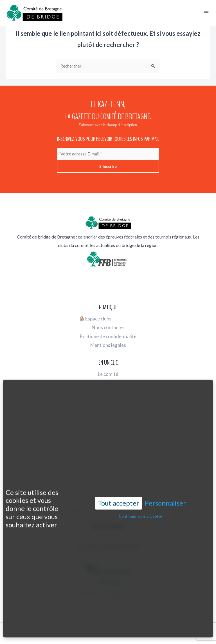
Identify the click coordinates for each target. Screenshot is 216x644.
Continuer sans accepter (140, 496)
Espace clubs (95, 317)
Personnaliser (165, 483)
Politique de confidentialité (108, 335)
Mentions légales (108, 344)
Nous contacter (108, 326)
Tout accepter (119, 483)
